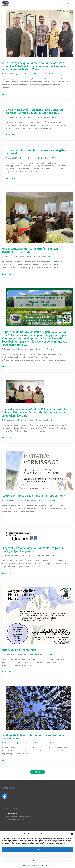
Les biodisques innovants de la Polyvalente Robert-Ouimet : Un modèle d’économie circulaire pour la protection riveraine (34, 412)
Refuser (38, 855)
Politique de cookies (28, 865)
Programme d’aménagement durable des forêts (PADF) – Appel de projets (32, 550)
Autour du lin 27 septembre (19, 650)
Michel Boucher (25, 74)
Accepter (37, 850)
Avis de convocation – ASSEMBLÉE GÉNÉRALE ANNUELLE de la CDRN (31, 251)
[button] (72, 834)
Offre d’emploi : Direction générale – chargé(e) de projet (36, 152)
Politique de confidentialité (44, 865)
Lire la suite (7, 94)
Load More (38, 772)
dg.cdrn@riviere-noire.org (16, 819)
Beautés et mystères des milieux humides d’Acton (33, 496)
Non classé (42, 74)
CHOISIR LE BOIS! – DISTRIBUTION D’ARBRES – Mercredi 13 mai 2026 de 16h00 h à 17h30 (36, 111)
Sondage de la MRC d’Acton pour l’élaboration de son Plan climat (33, 737)
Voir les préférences (38, 861)
